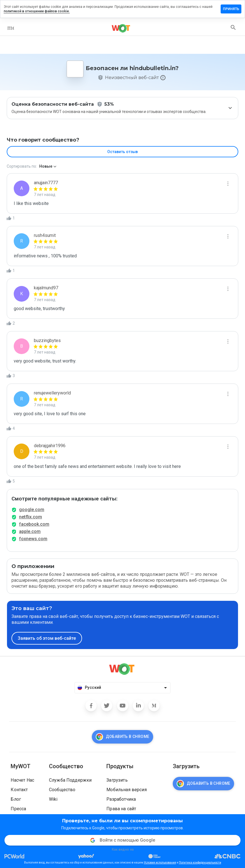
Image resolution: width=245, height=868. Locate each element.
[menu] (11, 27)
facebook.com (34, 524)
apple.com (30, 531)
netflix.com (31, 517)
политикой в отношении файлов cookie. (37, 11)
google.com (32, 510)
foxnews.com (33, 539)
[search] (233, 27)
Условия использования (160, 863)
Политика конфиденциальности (200, 863)
